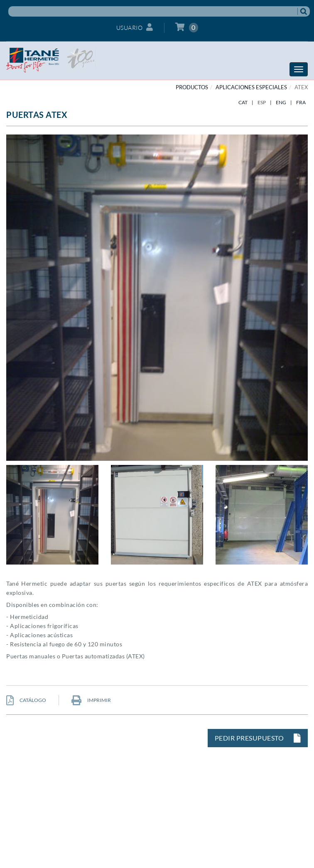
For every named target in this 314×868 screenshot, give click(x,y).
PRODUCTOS (192, 87)
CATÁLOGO (26, 700)
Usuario (135, 27)
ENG (281, 102)
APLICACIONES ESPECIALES (251, 87)
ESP (262, 102)
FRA (301, 102)
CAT (243, 102)
